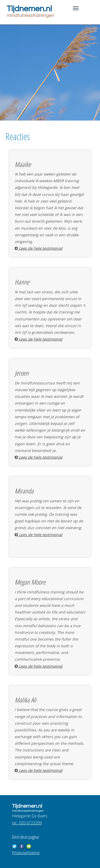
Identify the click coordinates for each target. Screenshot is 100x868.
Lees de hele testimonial (39, 248)
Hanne (22, 282)
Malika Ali (25, 700)
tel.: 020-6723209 (27, 823)
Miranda (24, 491)
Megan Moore (30, 582)
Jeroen (22, 373)
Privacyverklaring (26, 853)
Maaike (23, 164)
